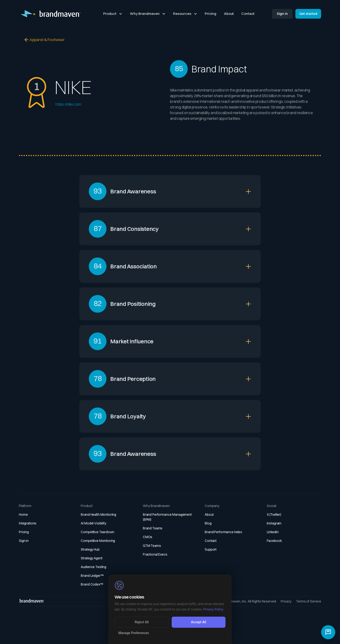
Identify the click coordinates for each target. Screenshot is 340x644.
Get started (308, 14)
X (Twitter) (274, 515)
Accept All (199, 622)
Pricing (210, 14)
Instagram (274, 523)
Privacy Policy (213, 609)
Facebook (274, 541)
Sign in (282, 14)
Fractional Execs (155, 554)
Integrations (28, 523)
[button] (113, 14)
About (229, 14)
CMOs (148, 537)
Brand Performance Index (223, 532)
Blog (208, 523)
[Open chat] (328, 632)
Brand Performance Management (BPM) (167, 517)
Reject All (142, 622)
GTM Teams (152, 546)
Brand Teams (153, 528)
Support (211, 549)
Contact (248, 14)
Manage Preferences (134, 633)
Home (23, 515)
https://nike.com (68, 104)
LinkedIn (273, 532)
